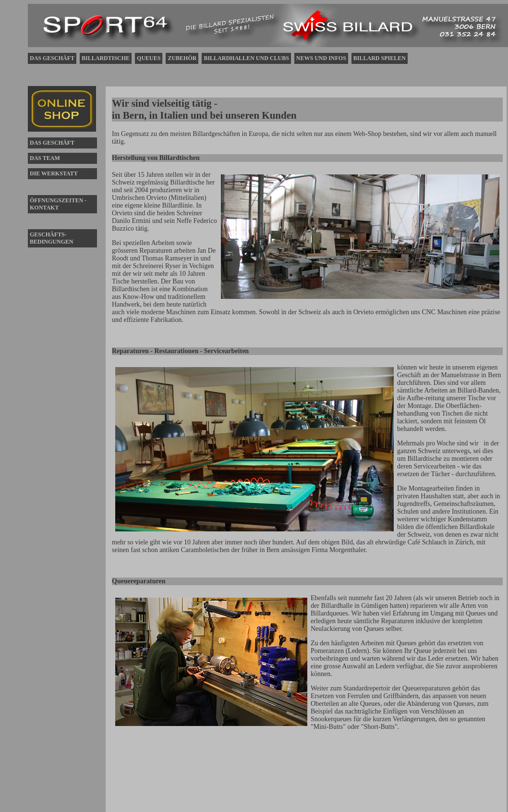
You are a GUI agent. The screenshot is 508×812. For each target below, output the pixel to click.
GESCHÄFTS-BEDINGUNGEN (52, 238)
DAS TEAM (45, 158)
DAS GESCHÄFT (52, 58)
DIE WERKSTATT (54, 173)
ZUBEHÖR (182, 58)
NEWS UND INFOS (321, 58)
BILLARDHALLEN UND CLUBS (246, 58)
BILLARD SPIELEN (380, 58)
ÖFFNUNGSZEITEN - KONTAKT (58, 204)
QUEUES (149, 58)
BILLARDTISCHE (106, 58)
